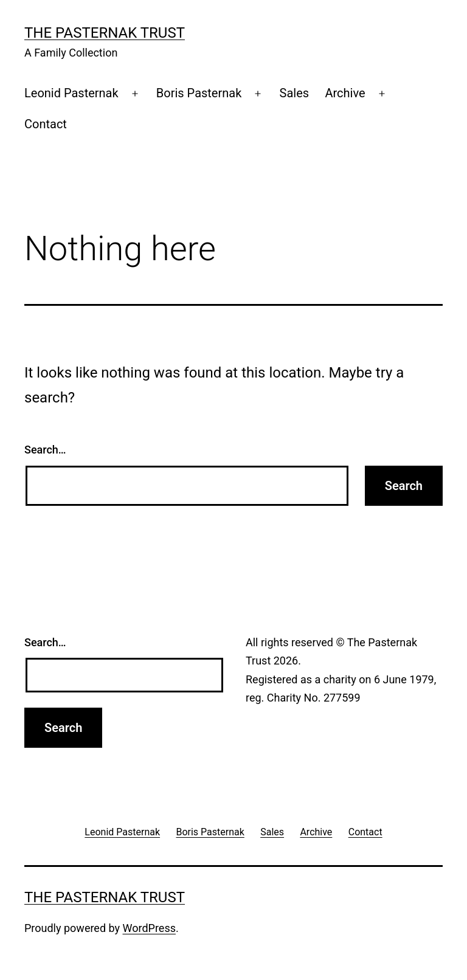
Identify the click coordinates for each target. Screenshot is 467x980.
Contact (46, 124)
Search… (45, 450)
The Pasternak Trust (105, 33)
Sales (295, 93)
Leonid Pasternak (71, 93)
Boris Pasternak (199, 93)
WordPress (149, 928)
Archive (345, 93)
